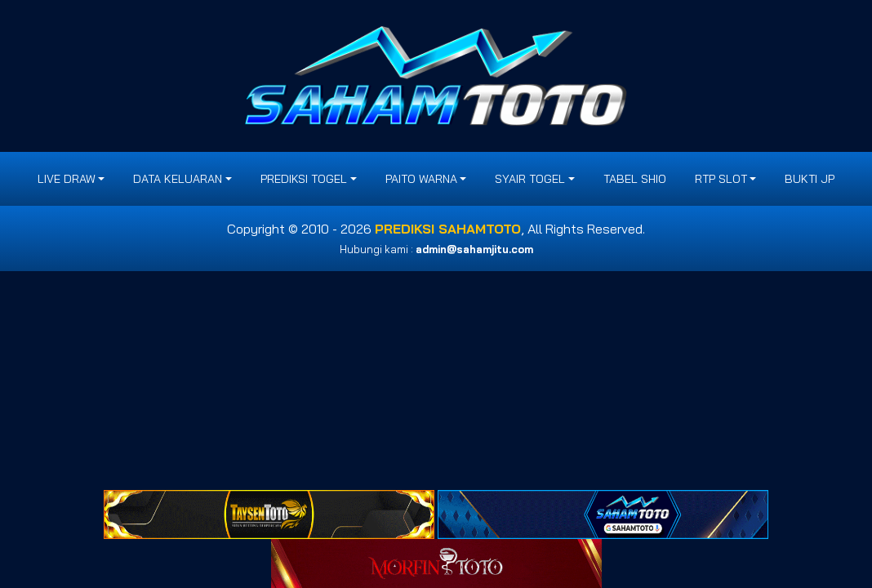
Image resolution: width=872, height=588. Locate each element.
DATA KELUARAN (178, 179)
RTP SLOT (721, 179)
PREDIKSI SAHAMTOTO (448, 229)
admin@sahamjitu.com (474, 249)
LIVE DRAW (67, 179)
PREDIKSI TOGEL (304, 179)
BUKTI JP (810, 179)
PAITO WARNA (421, 179)
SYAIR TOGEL (530, 179)
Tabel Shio (635, 179)
